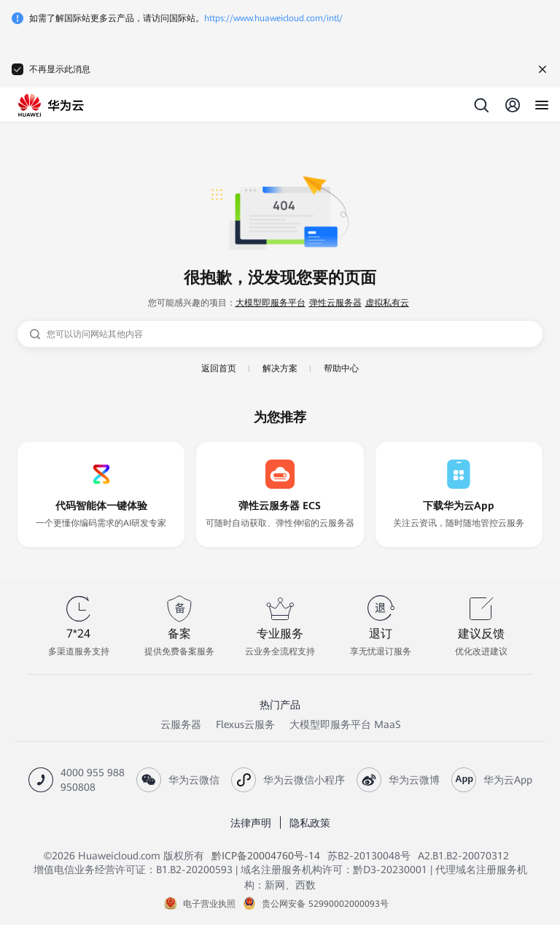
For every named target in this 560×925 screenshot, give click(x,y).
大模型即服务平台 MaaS (345, 724)
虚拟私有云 (387, 303)
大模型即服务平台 (271, 303)
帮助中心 (341, 368)
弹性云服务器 (335, 303)
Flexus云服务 (245, 724)
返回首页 (219, 368)
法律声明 (251, 823)
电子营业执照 (209, 904)
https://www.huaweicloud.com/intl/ (273, 18)
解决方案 (280, 368)
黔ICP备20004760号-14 (266, 856)
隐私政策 (310, 823)
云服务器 (181, 724)
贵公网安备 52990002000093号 (325, 904)
